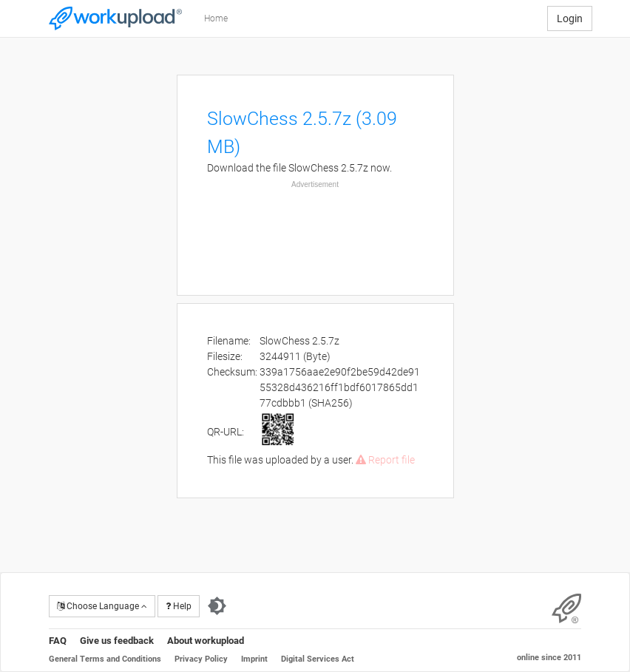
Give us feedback (117, 641)
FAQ (58, 641)
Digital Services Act (318, 659)
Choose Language (102, 606)
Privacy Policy (201, 659)
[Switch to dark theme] (217, 606)
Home (216, 18)
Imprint (254, 659)
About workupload (206, 641)
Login (570, 18)
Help (179, 606)
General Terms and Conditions (105, 659)
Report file (385, 460)
